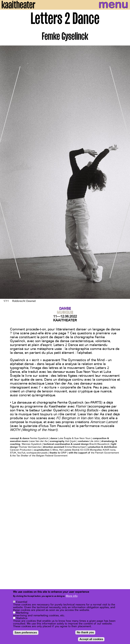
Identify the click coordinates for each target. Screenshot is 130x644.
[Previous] (5, 172)
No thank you (85, 632)
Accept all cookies (91, 639)
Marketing (22, 613)
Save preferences (26, 633)
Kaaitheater (65, 320)
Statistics (22, 618)
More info (72, 596)
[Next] (125, 172)
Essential (22, 602)
